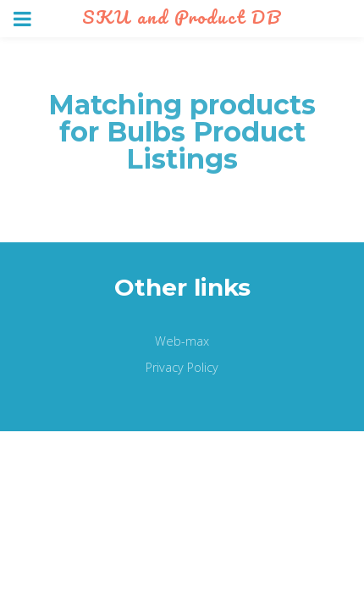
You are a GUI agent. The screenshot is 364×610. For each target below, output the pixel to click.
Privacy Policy (182, 367)
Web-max (182, 341)
